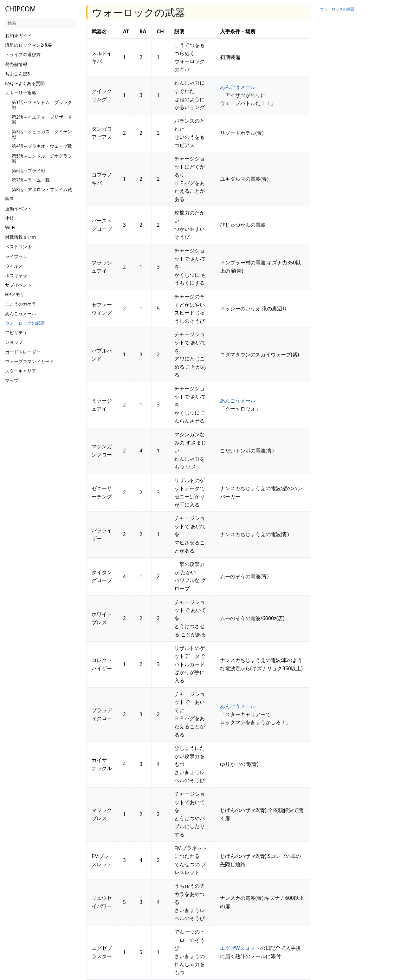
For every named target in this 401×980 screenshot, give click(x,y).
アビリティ (16, 332)
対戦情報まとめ (21, 237)
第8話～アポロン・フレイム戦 (42, 189)
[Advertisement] (41, 480)
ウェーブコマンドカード (29, 361)
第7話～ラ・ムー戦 (31, 180)
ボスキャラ (16, 275)
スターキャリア (21, 371)
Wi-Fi (10, 227)
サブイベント (18, 285)
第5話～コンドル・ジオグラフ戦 (42, 158)
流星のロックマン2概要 (29, 45)
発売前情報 (16, 64)
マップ (12, 380)
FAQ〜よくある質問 (25, 83)
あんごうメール (21, 313)
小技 (10, 218)
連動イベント (18, 208)
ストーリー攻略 (21, 93)
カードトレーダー (23, 352)
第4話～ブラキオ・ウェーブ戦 (42, 146)
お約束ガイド (18, 35)
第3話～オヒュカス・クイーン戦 (42, 134)
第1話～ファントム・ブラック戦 (42, 105)
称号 (10, 199)
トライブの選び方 (23, 54)
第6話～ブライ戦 (29, 170)
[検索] (41, 23)
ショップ (14, 342)
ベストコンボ (18, 247)
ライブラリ (16, 256)
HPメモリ (15, 294)
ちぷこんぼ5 (17, 74)
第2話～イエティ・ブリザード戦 (42, 119)
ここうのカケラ (21, 304)
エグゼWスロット (240, 948)
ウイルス (14, 266)
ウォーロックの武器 (25, 323)
